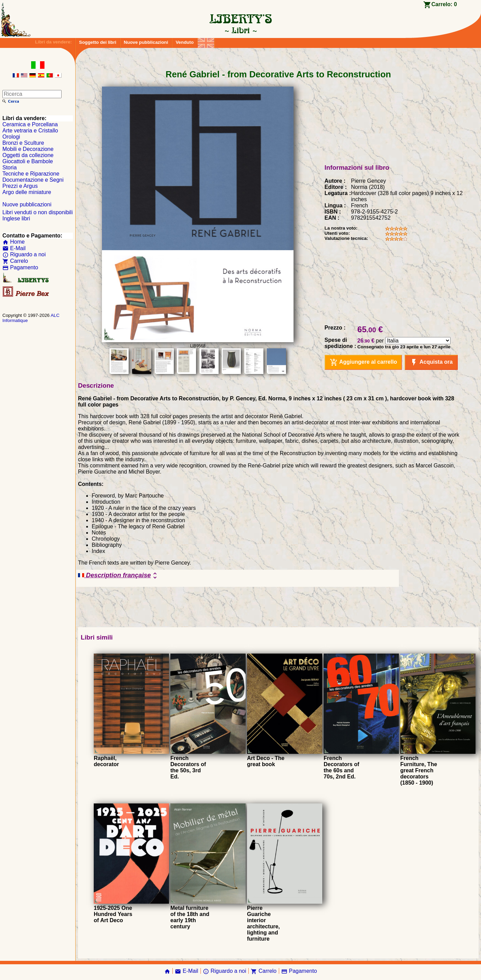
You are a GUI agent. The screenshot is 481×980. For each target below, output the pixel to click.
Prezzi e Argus (20, 186)
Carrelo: (444, 4)
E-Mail (14, 248)
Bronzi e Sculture (23, 143)
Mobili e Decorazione (28, 149)
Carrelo (15, 261)
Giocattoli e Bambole (28, 161)
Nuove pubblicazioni (146, 42)
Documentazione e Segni (33, 180)
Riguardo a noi (24, 254)
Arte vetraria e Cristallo (30, 131)
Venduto (185, 42)
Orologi (11, 137)
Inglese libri (16, 218)
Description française (119, 576)
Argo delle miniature (27, 192)
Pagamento (20, 267)
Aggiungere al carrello (363, 362)
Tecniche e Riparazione (31, 174)
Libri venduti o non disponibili (37, 212)
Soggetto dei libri (98, 42)
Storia (10, 167)
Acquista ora (431, 362)
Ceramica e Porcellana (30, 124)
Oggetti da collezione (28, 155)
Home (14, 242)
